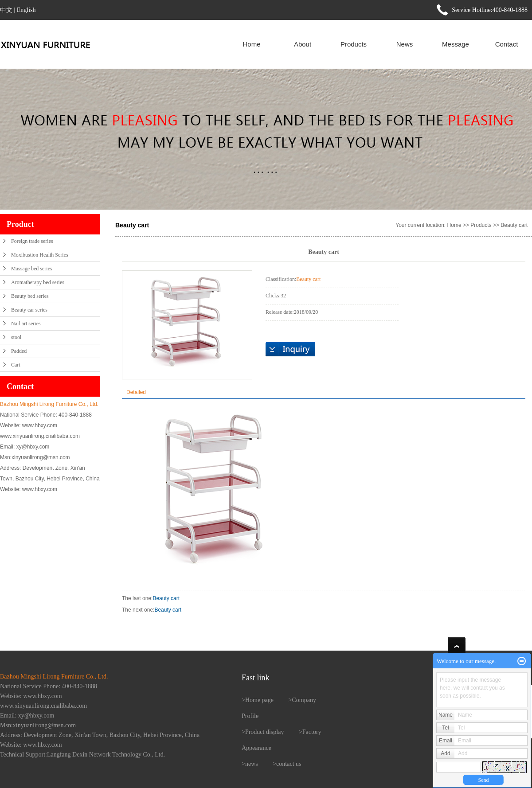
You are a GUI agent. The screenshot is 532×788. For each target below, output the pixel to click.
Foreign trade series (32, 241)
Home (251, 44)
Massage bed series (32, 269)
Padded (19, 351)
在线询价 (290, 349)
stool (16, 337)
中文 (6, 10)
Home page (259, 700)
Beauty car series (29, 310)
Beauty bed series (30, 296)
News (405, 44)
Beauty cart (514, 225)
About (303, 44)
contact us (289, 764)
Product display (265, 732)
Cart (16, 365)
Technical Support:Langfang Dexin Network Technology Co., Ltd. (82, 755)
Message (456, 44)
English (26, 10)
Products (354, 44)
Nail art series (26, 324)
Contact (507, 44)
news (252, 764)
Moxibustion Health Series (40, 255)
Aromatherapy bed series (38, 282)
